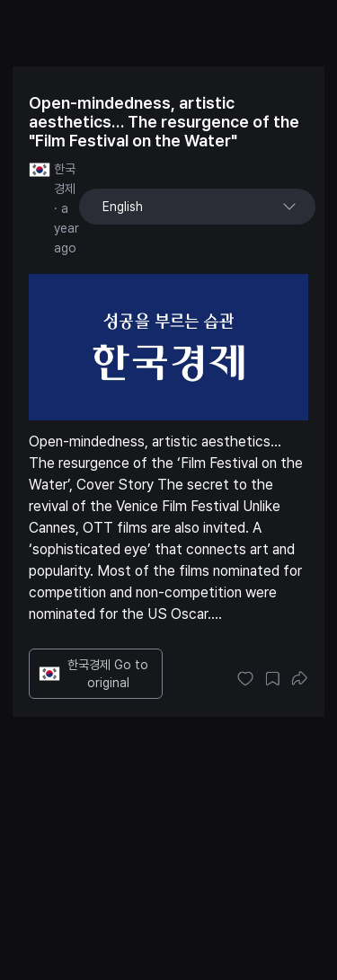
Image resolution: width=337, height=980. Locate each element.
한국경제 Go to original (93, 674)
